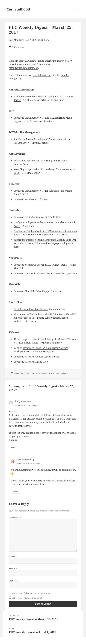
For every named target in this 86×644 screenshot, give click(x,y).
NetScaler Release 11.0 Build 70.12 (43, 217)
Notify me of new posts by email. (27, 598)
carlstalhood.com (42, 75)
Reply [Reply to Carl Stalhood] (15, 492)
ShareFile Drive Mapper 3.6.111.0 (43, 291)
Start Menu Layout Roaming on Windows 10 (37, 139)
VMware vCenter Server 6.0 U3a (42, 357)
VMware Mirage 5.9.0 (36, 362)
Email (13, 569)
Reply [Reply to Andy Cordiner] (14, 447)
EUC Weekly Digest (60, 373)
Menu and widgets (76, 12)
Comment (15, 517)
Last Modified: (16, 40)
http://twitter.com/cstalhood (24, 68)
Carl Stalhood (18, 9)
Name (13, 556)
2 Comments (19, 47)
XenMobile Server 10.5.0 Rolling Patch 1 (46, 265)
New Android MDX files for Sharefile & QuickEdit (51, 273)
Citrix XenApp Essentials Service (31, 309)
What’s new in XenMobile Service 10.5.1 (35, 314)
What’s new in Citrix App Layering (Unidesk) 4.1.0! (41, 161)
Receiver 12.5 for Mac (37, 199)
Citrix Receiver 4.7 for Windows (42, 191)
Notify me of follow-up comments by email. (32, 593)
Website (13, 581)
